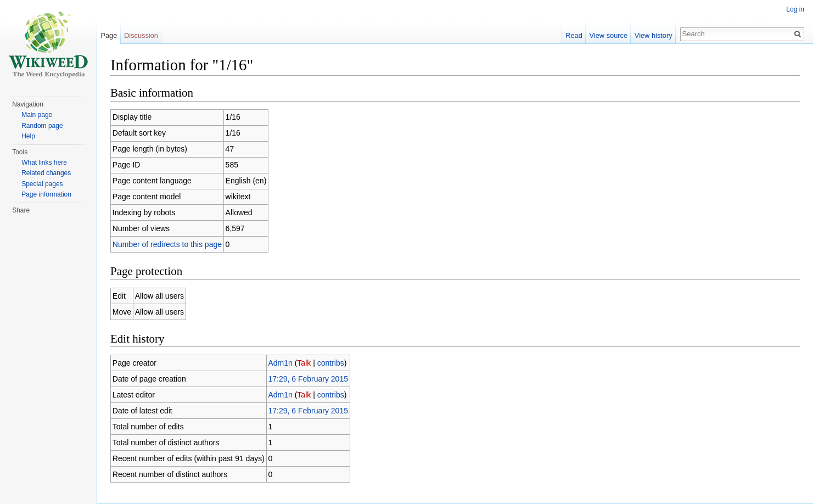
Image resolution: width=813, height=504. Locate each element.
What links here (44, 163)
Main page (37, 115)
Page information (46, 194)
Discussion (141, 35)
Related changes (46, 173)
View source (609, 35)
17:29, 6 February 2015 (308, 379)
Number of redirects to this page (167, 244)
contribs (331, 363)
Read (574, 35)
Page (109, 35)
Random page (42, 126)
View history (654, 35)
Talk (304, 363)
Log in (795, 9)
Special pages (42, 184)
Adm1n (280, 363)
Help (28, 136)
